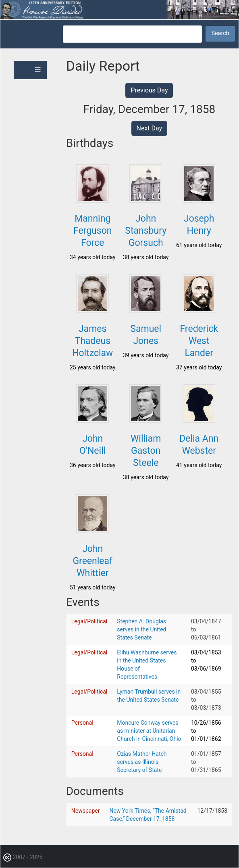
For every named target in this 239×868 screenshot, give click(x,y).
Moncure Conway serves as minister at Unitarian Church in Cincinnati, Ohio (149, 731)
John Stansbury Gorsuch (146, 231)
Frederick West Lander (199, 341)
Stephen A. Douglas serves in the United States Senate (141, 629)
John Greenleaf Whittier (92, 561)
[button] (92, 200)
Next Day (150, 128)
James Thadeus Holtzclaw (92, 341)
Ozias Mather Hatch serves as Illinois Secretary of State (142, 762)
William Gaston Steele (146, 451)
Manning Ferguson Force (93, 231)
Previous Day (149, 90)
